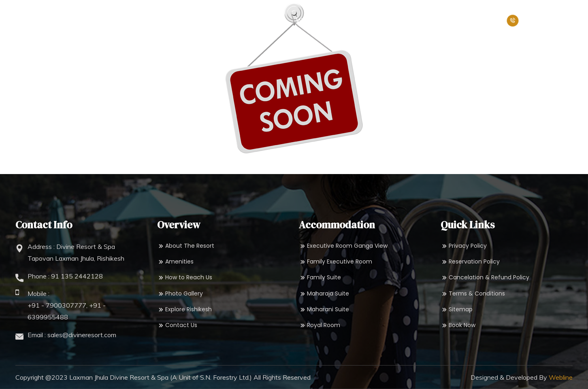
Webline (561, 377)
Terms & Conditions (473, 294)
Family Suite (320, 277)
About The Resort (186, 246)
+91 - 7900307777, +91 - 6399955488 (67, 311)
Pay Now (484, 20)
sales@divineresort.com (82, 335)
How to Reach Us (185, 277)
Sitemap (457, 309)
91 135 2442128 (77, 276)
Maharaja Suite (324, 294)
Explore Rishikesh (184, 309)
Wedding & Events (327, 20)
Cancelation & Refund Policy (485, 277)
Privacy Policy (464, 246)
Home (111, 20)
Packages (392, 20)
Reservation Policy (470, 262)
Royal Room (320, 325)
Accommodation (210, 20)
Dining (268, 20)
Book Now (442, 20)
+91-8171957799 (540, 21)
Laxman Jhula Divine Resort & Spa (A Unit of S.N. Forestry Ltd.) (161, 377)
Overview (148, 20)
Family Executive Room (336, 262)
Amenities (175, 262)
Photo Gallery (180, 294)
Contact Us (177, 325)
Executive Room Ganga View (343, 246)
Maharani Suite (324, 309)
